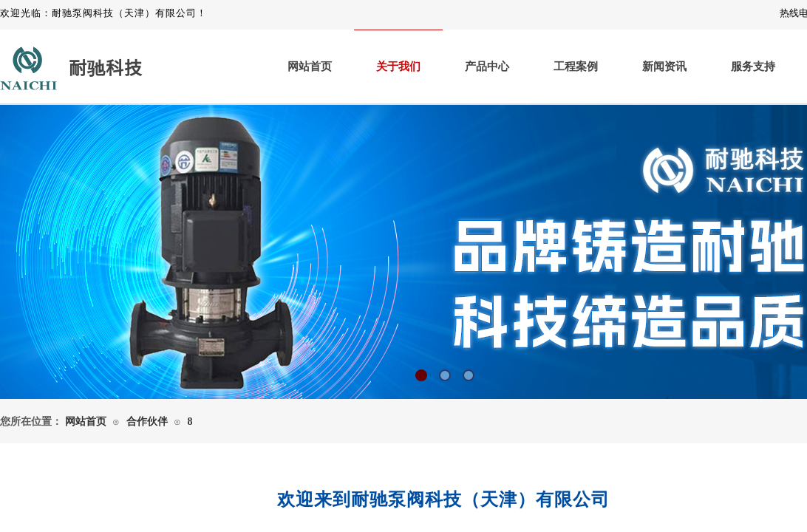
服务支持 (753, 66)
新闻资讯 (664, 66)
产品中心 (487, 66)
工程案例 (576, 66)
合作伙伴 (147, 422)
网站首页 (310, 66)
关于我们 (398, 66)
